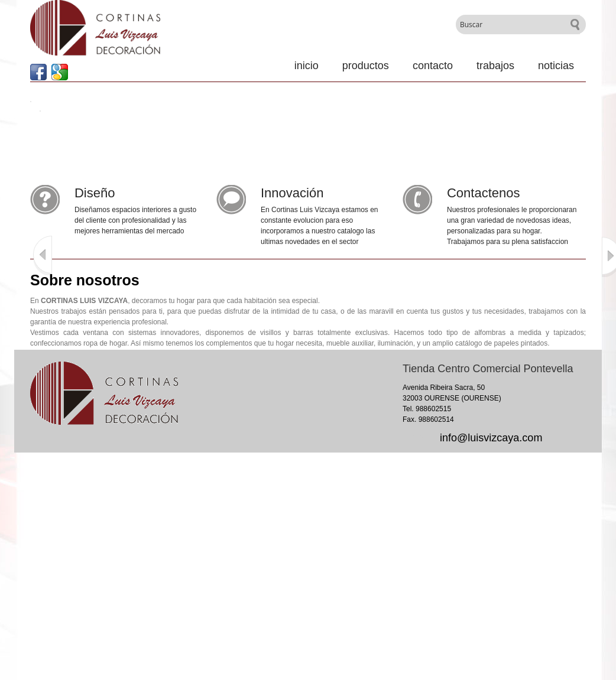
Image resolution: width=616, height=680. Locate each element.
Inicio (307, 66)
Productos (366, 66)
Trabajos (495, 66)
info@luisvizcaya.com (491, 438)
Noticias (556, 66)
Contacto (433, 66)
